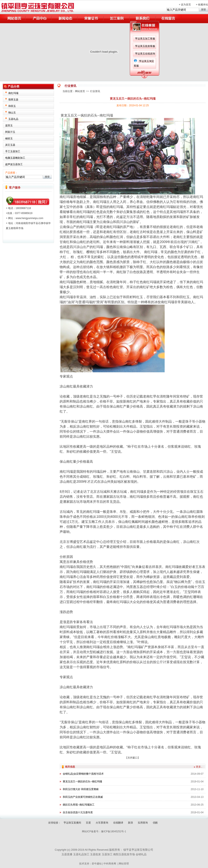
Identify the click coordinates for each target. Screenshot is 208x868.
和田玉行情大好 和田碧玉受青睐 (81, 789)
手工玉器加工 (13, 151)
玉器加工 (107, 854)
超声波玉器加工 (14, 164)
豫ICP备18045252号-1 (114, 831)
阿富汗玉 (10, 132)
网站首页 (80, 91)
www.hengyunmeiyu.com (29, 218)
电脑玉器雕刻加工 (15, 158)
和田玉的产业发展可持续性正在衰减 (83, 797)
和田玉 (12, 106)
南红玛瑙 (13, 93)
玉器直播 (67, 854)
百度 (88, 823)
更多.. (199, 767)
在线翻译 (118, 823)
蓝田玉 (9, 125)
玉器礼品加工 (81, 854)
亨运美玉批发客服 (145, 46)
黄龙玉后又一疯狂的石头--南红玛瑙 (82, 782)
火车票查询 (102, 823)
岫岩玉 (9, 138)
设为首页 (186, 5)
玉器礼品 (13, 119)
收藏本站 (203, 5)
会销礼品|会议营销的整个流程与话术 (83, 774)
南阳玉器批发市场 (124, 854)
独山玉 (12, 113)
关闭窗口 (133, 758)
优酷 (155, 823)
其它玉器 (10, 145)
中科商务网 (110, 864)
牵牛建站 (97, 864)
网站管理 (124, 864)
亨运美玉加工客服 (145, 39)
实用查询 (143, 823)
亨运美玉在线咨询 (145, 54)
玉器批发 (95, 854)
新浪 (130, 823)
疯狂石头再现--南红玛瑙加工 (79, 805)
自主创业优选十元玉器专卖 (78, 812)
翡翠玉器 (13, 100)
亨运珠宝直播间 (72, 823)
